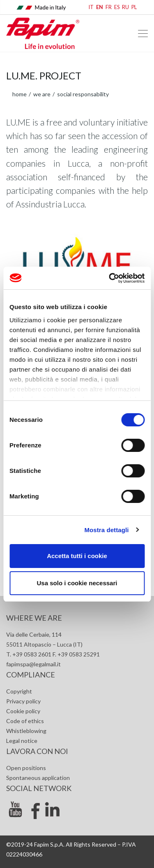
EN (100, 7)
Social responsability (82, 94)
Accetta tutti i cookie (77, 556)
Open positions (26, 768)
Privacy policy (23, 701)
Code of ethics (25, 721)
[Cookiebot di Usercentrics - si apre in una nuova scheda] (110, 278)
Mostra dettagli (106, 530)
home (20, 94)
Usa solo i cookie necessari (77, 583)
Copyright (19, 691)
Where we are (34, 618)
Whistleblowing (26, 731)
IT (91, 7)
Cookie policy (23, 711)
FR (109, 7)
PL (134, 7)
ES (117, 7)
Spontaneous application (38, 778)
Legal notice (22, 741)
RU (125, 7)
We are (41, 94)
